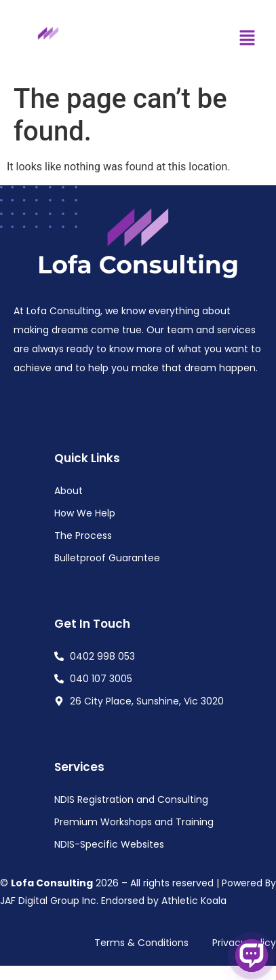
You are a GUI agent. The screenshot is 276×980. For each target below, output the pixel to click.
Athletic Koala (194, 901)
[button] (247, 39)
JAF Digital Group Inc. (49, 901)
